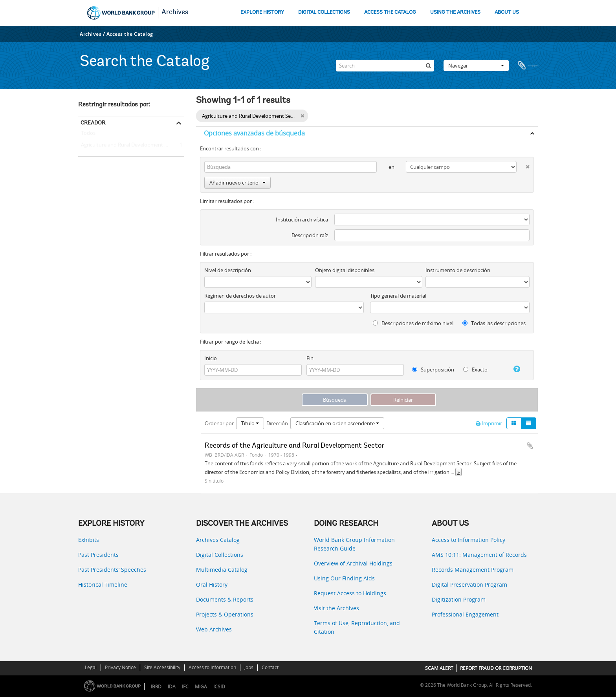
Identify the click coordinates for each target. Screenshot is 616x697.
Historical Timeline (103, 584)
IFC (185, 687)
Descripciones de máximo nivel (413, 323)
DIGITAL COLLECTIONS (324, 12)
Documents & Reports (225, 599)
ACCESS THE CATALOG (390, 12)
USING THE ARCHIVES (455, 12)
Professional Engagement (465, 614)
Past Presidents (98, 555)
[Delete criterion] (523, 165)
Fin (310, 358)
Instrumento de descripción (458, 270)
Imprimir (489, 423)
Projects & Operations (225, 614)
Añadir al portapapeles (530, 446)
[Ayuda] (514, 369)
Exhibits (89, 540)
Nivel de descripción (228, 270)
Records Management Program (473, 570)
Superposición (433, 370)
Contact (270, 667)
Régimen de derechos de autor (240, 296)
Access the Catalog (130, 34)
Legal (91, 667)
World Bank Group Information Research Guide (354, 544)
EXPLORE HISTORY (262, 12)
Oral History (212, 584)
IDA (172, 687)
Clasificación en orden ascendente (337, 423)
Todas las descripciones (494, 323)
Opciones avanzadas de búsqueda (254, 133)
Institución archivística (302, 220)
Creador (93, 123)
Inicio (211, 358)
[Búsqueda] (428, 66)
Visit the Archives (336, 608)
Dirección (277, 423)
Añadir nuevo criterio (237, 183)
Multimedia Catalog (222, 570)
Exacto (475, 370)
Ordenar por (219, 423)
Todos (88, 135)
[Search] (385, 66)
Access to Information (212, 667)
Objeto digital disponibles (345, 270)
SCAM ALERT (439, 668)
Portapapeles (528, 66)
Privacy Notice (120, 667)
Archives (175, 13)
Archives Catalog (218, 540)
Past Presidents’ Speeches (112, 570)
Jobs (249, 667)
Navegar (476, 66)
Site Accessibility (162, 667)
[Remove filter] (302, 116)
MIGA (201, 687)
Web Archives (214, 629)
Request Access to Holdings (350, 593)
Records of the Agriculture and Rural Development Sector (294, 446)
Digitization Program (459, 599)
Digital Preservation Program (469, 584)
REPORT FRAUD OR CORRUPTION (496, 668)
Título (250, 423)
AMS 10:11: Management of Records (479, 555)
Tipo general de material (398, 296)
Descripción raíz (310, 235)
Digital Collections (220, 555)
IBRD (156, 687)
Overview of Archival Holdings (353, 563)
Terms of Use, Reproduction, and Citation (357, 627)
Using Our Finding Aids (344, 578)
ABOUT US (507, 12)
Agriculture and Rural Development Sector (129, 145)
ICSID (219, 687)
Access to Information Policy (468, 540)
